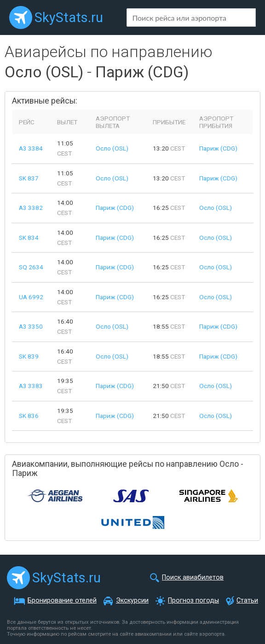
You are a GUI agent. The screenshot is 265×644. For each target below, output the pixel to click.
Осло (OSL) (112, 148)
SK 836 (29, 416)
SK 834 (29, 238)
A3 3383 (31, 386)
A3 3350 (31, 326)
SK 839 (29, 356)
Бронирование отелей (62, 600)
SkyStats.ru (69, 17)
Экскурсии (132, 600)
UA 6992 (31, 297)
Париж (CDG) (218, 148)
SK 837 (29, 178)
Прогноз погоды (193, 600)
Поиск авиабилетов (193, 577)
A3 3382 (31, 208)
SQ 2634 (31, 267)
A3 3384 (31, 148)
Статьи (247, 600)
